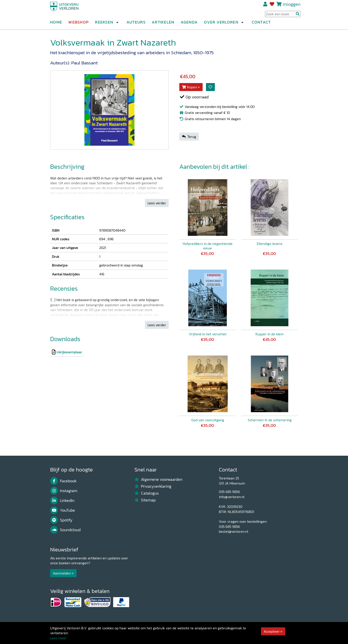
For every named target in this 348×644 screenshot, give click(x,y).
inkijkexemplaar (69, 352)
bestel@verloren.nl (233, 531)
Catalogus (147, 493)
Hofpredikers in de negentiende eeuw (208, 246)
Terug (189, 137)
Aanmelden (62, 573)
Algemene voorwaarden (158, 479)
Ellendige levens (270, 244)
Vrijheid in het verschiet (208, 334)
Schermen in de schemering (270, 420)
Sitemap (145, 500)
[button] (117, 24)
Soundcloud (65, 530)
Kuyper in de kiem (270, 334)
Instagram (64, 491)
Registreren (266, 6)
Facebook (63, 481)
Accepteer (272, 631)
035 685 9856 (229, 492)
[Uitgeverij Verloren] (71, 10)
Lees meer (58, 638)
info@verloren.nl (232, 497)
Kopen (190, 87)
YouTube (63, 510)
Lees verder (157, 203)
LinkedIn (62, 501)
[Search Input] (283, 16)
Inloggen (292, 6)
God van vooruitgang (208, 420)
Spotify (61, 520)
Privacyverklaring (153, 486)
